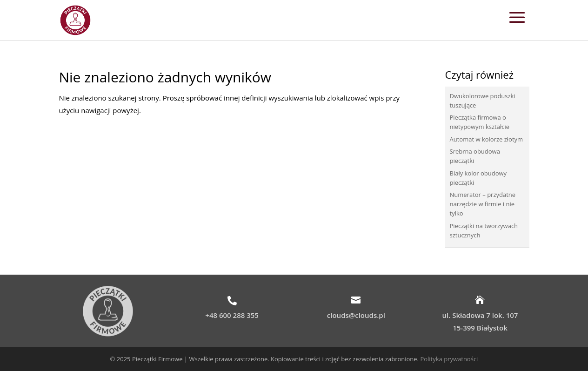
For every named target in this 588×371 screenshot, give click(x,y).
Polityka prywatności (449, 359)
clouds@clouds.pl (356, 315)
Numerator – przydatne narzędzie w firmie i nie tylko (483, 204)
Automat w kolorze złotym (487, 139)
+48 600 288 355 (232, 315)
